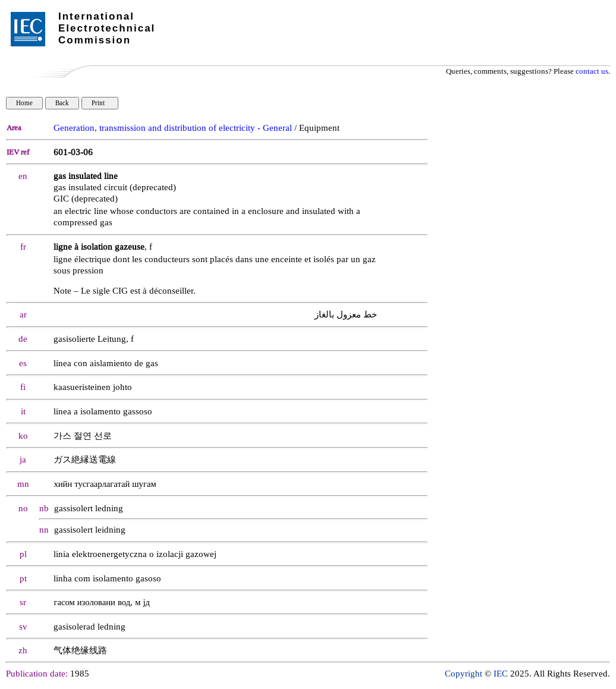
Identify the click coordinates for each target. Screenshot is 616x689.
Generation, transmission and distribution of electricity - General (173, 128)
